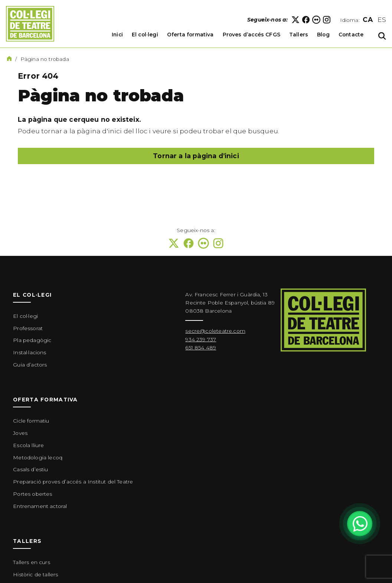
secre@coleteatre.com (215, 331)
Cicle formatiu (31, 421)
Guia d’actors (30, 365)
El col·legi (25, 316)
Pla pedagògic (32, 340)
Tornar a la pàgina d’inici (196, 156)
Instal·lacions (30, 352)
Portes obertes (32, 494)
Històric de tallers (35, 574)
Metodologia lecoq (38, 457)
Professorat (28, 328)
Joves (20, 433)
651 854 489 (201, 348)
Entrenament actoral (40, 506)
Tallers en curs (32, 562)
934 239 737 (201, 339)
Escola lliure (28, 445)
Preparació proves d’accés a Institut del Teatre (73, 482)
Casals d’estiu (30, 469)
